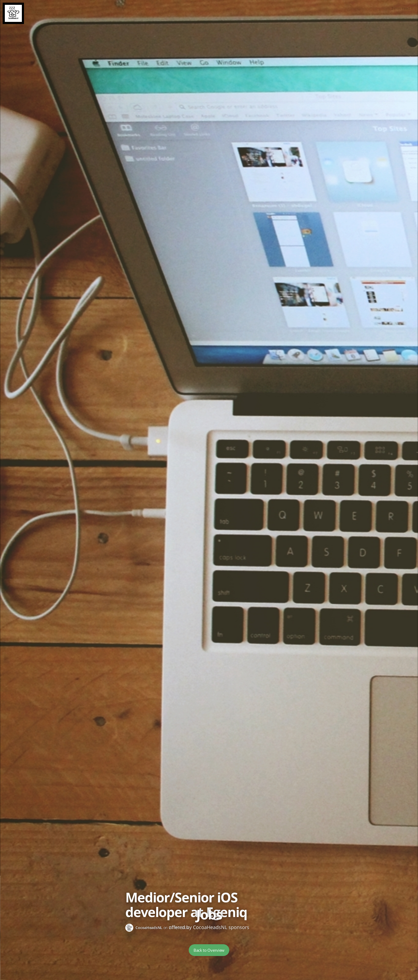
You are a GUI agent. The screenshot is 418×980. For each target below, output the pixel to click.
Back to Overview (209, 950)
